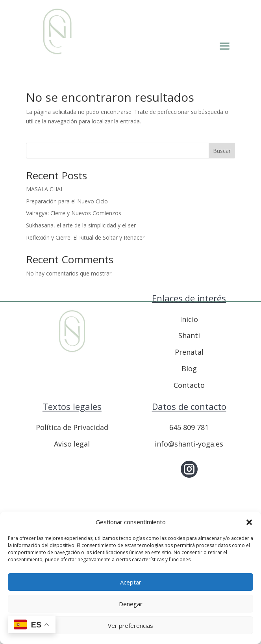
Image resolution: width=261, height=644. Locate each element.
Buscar (222, 151)
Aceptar (131, 582)
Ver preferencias (130, 625)
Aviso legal (72, 444)
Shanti (189, 335)
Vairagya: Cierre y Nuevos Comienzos (74, 213)
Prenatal (189, 352)
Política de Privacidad (72, 427)
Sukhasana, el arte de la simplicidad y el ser (81, 225)
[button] (249, 522)
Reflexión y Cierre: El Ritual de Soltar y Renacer (85, 237)
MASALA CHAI (44, 189)
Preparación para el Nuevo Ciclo (67, 201)
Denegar (131, 604)
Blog (189, 369)
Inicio (189, 319)
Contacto (189, 385)
